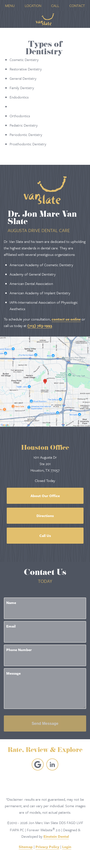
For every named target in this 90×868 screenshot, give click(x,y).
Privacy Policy (47, 847)
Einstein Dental (56, 836)
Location (33, 6)
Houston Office (45, 448)
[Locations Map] (45, 381)
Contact (77, 6)
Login (67, 847)
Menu (10, 6)
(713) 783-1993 (40, 326)
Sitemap (26, 847)
